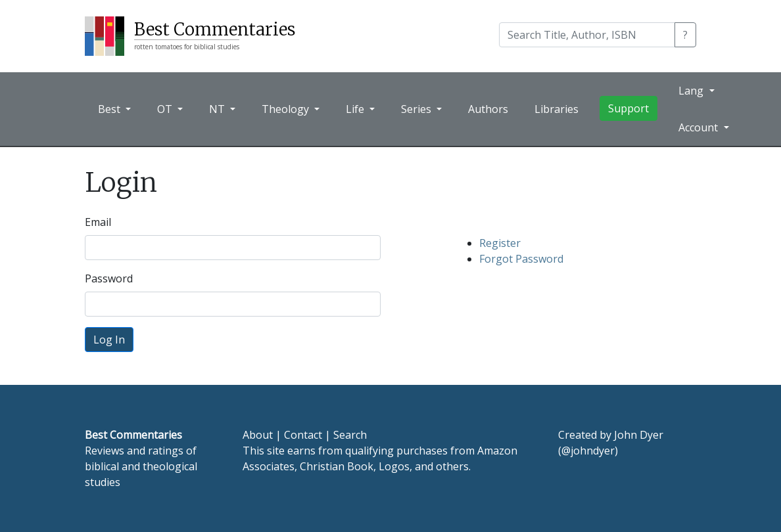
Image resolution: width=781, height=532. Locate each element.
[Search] (587, 35)
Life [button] (356, 109)
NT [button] (218, 109)
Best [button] (110, 109)
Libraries (556, 109)
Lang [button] (692, 91)
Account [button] (699, 127)
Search (350, 435)
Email (98, 222)
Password (109, 278)
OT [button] (166, 109)
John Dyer (639, 435)
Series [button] (417, 109)
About (258, 435)
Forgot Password (521, 259)
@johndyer (588, 451)
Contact (303, 435)
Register (500, 243)
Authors (488, 109)
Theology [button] (287, 109)
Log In (109, 340)
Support (628, 108)
